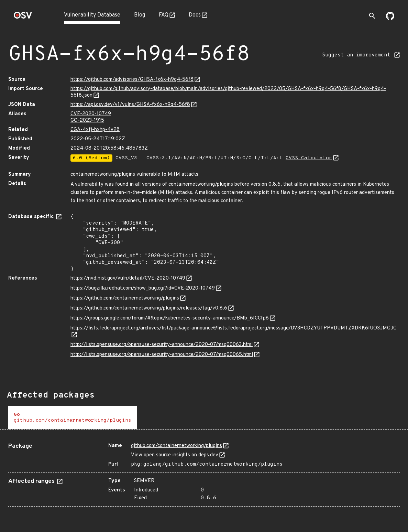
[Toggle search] (372, 16)
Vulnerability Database (92, 15)
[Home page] (23, 17)
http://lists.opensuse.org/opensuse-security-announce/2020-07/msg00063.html (162, 345)
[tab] (73, 418)
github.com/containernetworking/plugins (177, 446)
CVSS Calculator (309, 158)
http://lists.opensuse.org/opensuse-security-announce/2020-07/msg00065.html (162, 355)
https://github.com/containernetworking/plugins (125, 298)
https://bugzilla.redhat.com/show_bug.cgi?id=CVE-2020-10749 (143, 288)
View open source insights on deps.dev (175, 455)
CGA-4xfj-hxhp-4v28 (95, 130)
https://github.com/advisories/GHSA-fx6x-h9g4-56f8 (132, 80)
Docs (195, 15)
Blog (140, 15)
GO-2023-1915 (87, 121)
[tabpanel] (204, 472)
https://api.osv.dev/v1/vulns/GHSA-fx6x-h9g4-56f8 (130, 105)
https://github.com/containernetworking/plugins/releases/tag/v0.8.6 (149, 308)
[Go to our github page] (390, 19)
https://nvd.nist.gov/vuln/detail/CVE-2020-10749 (128, 278)
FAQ (164, 15)
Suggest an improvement (358, 55)
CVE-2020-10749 (91, 114)
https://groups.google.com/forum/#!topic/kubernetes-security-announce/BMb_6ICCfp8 (170, 318)
